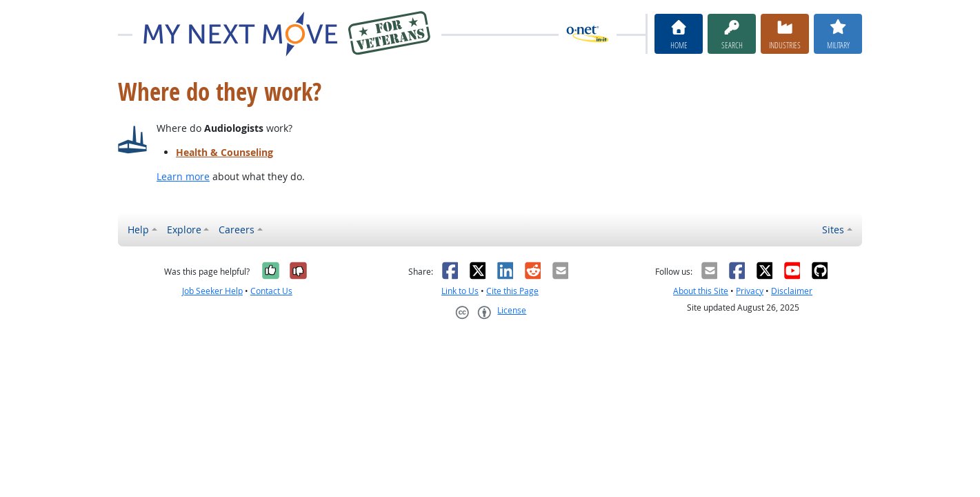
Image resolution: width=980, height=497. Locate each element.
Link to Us (460, 291)
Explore (184, 230)
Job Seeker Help (212, 291)
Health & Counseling (224, 152)
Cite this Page (512, 291)
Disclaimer (792, 291)
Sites (833, 230)
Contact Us (271, 291)
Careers (237, 230)
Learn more (183, 176)
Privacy (750, 291)
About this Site (701, 291)
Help (138, 230)
